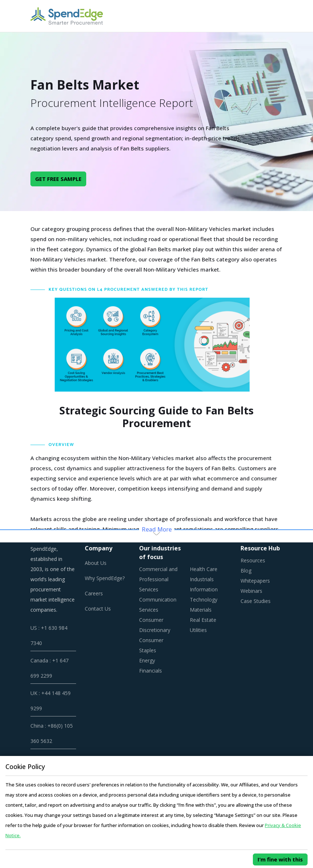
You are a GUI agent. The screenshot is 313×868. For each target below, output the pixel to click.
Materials (201, 610)
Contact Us (98, 609)
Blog (246, 571)
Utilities (198, 630)
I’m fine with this (280, 859)
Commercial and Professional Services (158, 579)
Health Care (204, 569)
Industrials (202, 579)
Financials (151, 671)
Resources (253, 560)
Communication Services (158, 605)
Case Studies (256, 601)
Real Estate (203, 620)
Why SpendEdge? (105, 578)
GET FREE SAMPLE (58, 179)
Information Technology (204, 594)
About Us (96, 563)
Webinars (251, 591)
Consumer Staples (151, 645)
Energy (147, 660)
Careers (94, 593)
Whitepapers (255, 581)
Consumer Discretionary (155, 625)
